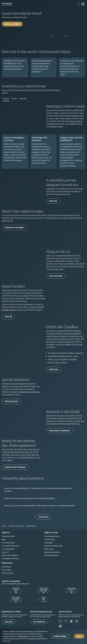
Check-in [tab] (6, 99)
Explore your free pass (15, 467)
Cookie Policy (23, 636)
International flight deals (53, 546)
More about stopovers (60, 431)
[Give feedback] (39, 622)
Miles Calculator (8, 573)
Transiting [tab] (23, 99)
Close (79, 636)
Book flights (49, 543)
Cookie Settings (60, 636)
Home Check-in (76, 121)
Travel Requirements (52, 536)
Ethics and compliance (10, 555)
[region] (43, 636)
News (4, 540)
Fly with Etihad (50, 540)
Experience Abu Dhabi (52, 552)
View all (8, 317)
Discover (53, 201)
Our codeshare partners (11, 546)
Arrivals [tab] (14, 99)
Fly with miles (7, 570)
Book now (54, 369)
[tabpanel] (43, 138)
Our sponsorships (8, 543)
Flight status (49, 549)
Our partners (7, 567)
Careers (5, 552)
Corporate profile (8, 536)
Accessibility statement (10, 559)
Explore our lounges (14, 227)
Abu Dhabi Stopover (52, 555)
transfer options (9, 310)
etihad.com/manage (30, 392)
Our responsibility (8, 549)
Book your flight (12, 24)
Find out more (56, 276)
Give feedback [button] (39, 622)
